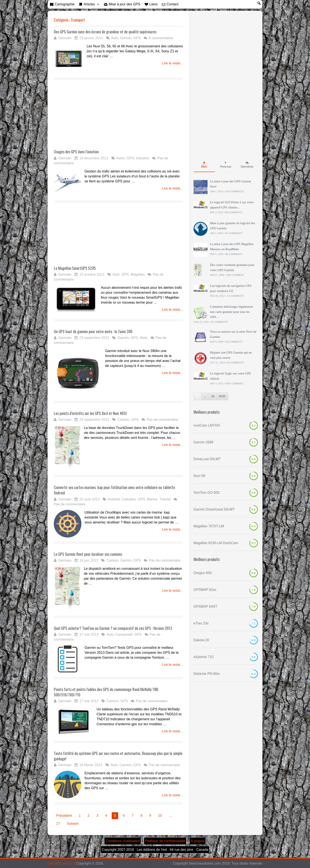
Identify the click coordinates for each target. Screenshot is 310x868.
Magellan (138, 274)
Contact (173, 4)
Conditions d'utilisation (123, 841)
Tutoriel (165, 499)
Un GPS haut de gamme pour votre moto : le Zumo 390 (93, 331)
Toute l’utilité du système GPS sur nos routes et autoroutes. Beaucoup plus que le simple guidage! (118, 756)
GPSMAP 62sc (205, 590)
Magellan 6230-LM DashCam (216, 543)
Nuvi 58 (199, 476)
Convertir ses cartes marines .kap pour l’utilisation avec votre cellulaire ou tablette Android (114, 490)
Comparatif (124, 634)
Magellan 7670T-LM (209, 526)
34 (213, 396)
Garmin (126, 38)
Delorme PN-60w (207, 674)
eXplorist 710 (204, 657)
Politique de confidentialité (165, 841)
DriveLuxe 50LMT (207, 459)
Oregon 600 (203, 573)
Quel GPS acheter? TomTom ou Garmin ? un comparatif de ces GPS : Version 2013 (113, 628)
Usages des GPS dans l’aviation (76, 152)
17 (58, 824)
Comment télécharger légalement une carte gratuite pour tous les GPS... (232, 312)
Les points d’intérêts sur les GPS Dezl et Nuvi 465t (90, 413)
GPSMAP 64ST (205, 606)
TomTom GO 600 (207, 493)
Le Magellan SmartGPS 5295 (75, 268)
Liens (153, 4)
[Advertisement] (90, 118)
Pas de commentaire (162, 420)
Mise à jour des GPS (125, 4)
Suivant (73, 824)
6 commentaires (161, 38)
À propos (198, 841)
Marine (152, 499)
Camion (123, 420)
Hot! (204, 165)
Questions (247, 165)
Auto (115, 38)
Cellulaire (129, 499)
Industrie (142, 158)
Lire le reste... (173, 63)
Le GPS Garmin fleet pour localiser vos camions (88, 554)
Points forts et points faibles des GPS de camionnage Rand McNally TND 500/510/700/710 (106, 692)
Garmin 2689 (204, 442)
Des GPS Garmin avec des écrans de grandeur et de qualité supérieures (105, 32)
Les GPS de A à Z (61, 863)
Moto (144, 338)
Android (114, 499)
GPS (137, 38)
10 (160, 816)
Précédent (64, 816)
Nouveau (226, 165)
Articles (89, 4)
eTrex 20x (201, 623)
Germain (65, 38)
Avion (121, 158)
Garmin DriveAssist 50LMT (214, 509)
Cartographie (65, 4)
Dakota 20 (201, 640)
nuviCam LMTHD (207, 425)
